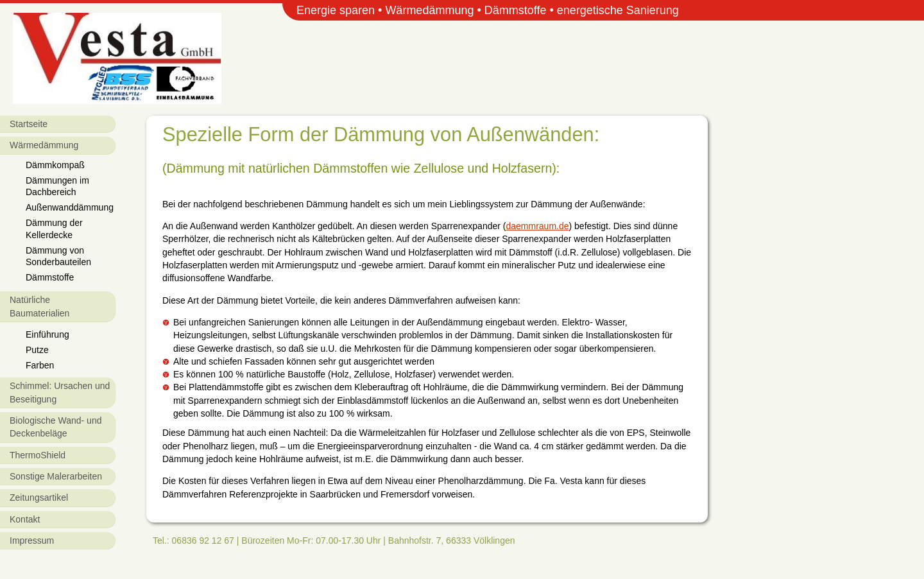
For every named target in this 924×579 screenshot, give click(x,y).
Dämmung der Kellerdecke (54, 229)
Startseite (29, 124)
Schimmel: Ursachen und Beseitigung (60, 392)
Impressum (32, 540)
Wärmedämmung (44, 145)
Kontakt (25, 519)
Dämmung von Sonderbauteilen (58, 256)
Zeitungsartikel (39, 497)
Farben (40, 365)
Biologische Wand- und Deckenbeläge (56, 427)
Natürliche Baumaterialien (39, 306)
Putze (37, 350)
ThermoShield (38, 455)
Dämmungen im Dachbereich (57, 186)
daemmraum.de (537, 226)
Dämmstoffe (50, 277)
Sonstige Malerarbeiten (56, 476)
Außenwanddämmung (70, 207)
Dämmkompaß (55, 165)
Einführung (47, 334)
